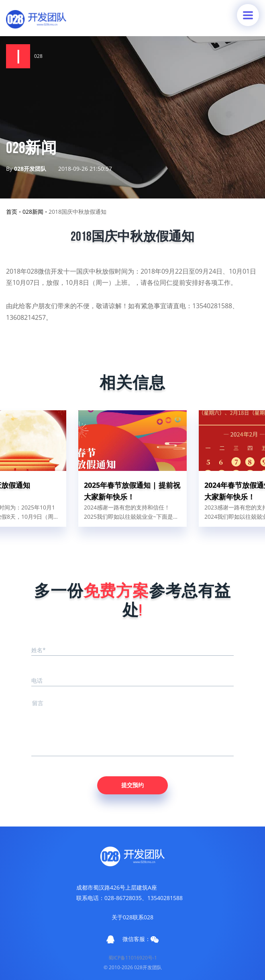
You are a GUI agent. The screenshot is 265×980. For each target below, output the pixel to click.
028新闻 (33, 212)
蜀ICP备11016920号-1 (133, 958)
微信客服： (141, 939)
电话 (37, 680)
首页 (12, 212)
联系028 (143, 917)
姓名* (39, 650)
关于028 (122, 917)
